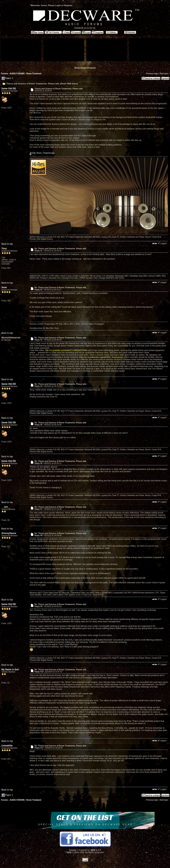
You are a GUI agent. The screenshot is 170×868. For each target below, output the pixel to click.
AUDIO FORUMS (17, 74)
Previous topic (152, 74)
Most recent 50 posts (85, 68)
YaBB (69, 852)
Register (68, 5)
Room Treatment (34, 74)
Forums (5, 74)
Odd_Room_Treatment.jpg (42, 153)
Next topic (164, 74)
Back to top (7, 244)
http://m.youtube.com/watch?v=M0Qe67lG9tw (66, 350)
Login (58, 5)
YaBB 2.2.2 (95, 850)
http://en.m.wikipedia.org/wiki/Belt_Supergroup (101, 357)
